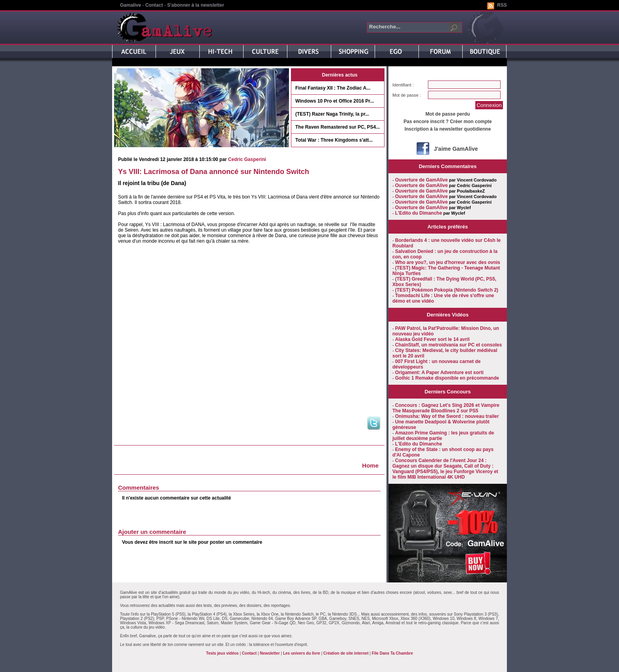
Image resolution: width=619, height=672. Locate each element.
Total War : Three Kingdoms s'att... (334, 140)
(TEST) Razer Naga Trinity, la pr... (332, 114)
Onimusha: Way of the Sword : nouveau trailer (447, 416)
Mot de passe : (407, 95)
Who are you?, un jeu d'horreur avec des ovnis (448, 262)
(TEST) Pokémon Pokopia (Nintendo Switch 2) (447, 290)
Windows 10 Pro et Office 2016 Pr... (335, 101)
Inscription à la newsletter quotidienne (448, 129)
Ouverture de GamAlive (421, 180)
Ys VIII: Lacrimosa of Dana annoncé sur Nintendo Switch (214, 172)
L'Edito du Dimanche (419, 213)
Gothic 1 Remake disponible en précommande (447, 378)
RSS (502, 5)
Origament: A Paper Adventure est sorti (439, 373)
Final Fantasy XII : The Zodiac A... (333, 88)
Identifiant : (403, 85)
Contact (154, 5)
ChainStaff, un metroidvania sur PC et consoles (449, 345)
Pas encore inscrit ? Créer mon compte (447, 122)
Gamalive (130, 5)
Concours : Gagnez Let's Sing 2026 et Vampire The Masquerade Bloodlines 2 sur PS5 (446, 408)
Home (370, 465)
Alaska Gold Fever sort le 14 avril (432, 339)
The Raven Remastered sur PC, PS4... (338, 127)
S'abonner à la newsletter (195, 5)
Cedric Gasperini (247, 159)
